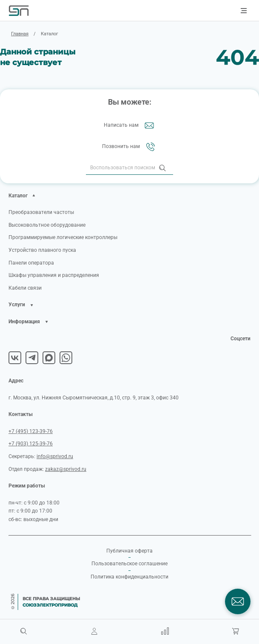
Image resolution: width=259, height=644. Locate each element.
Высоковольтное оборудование (47, 225)
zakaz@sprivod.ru (66, 469)
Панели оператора (31, 263)
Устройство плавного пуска (42, 250)
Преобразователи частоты (41, 212)
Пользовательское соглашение (129, 564)
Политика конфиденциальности (129, 577)
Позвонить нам (129, 147)
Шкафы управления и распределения (54, 275)
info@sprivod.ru (55, 456)
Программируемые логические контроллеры (63, 237)
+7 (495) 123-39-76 (31, 431)
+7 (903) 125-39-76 (31, 444)
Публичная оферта (129, 551)
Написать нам (130, 125)
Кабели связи (25, 288)
